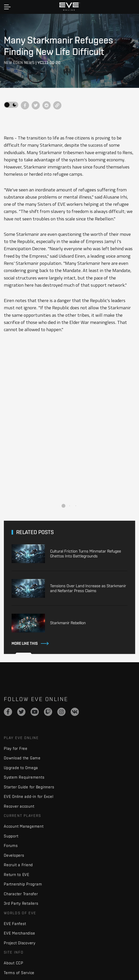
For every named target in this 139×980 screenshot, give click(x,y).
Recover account (19, 806)
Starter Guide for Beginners (29, 787)
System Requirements (24, 777)
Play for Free (16, 748)
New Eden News (19, 63)
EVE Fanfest (15, 924)
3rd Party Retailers (21, 903)
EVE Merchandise (19, 933)
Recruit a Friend (18, 865)
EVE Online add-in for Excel (29, 796)
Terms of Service (19, 973)
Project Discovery (20, 943)
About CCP (14, 963)
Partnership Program (23, 884)
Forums (11, 846)
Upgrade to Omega (21, 768)
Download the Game (22, 758)
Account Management (24, 826)
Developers (14, 855)
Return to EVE (17, 875)
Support (11, 836)
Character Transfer (21, 894)
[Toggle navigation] (7, 7)
